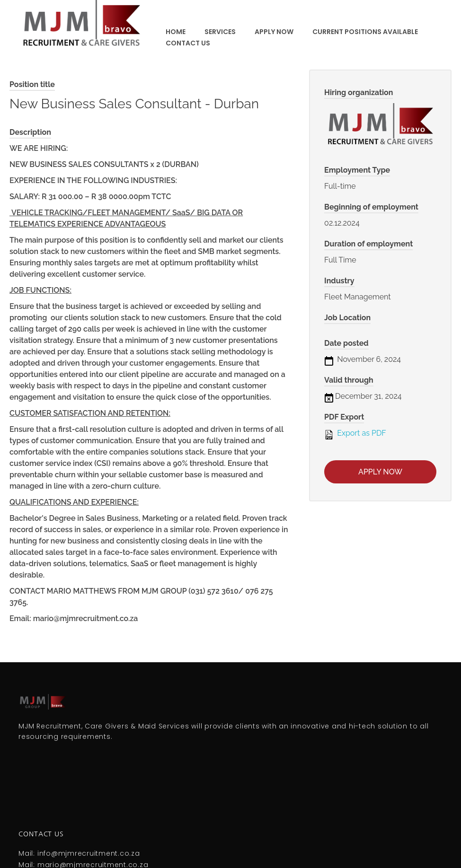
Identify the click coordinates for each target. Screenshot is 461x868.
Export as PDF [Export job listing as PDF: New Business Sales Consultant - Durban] (355, 434)
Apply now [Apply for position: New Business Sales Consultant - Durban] (380, 472)
